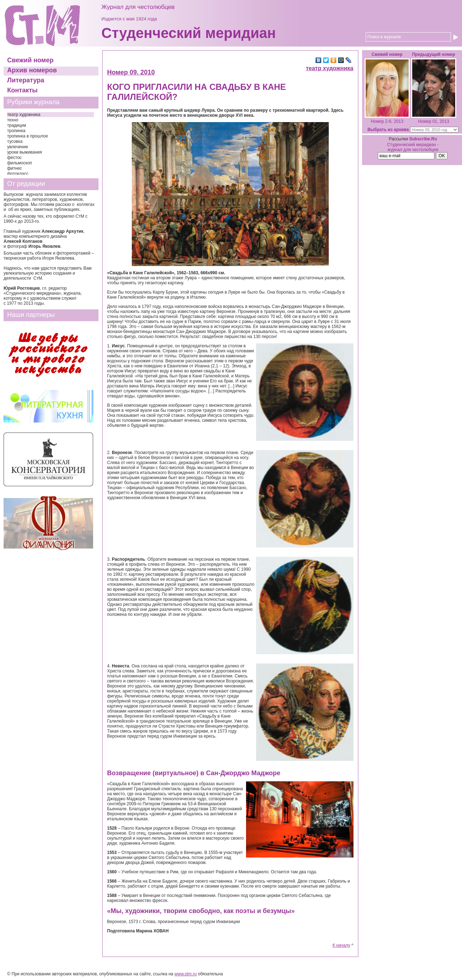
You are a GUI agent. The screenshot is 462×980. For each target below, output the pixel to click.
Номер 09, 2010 (131, 72)
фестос (15, 158)
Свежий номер (30, 60)
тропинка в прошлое (28, 136)
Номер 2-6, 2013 (387, 121)
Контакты (22, 90)
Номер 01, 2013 (434, 121)
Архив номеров (32, 70)
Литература (26, 80)
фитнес (15, 168)
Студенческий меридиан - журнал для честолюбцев (413, 147)
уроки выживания (25, 152)
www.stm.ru (186, 974)
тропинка (16, 131)
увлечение (18, 147)
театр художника (24, 115)
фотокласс (18, 174)
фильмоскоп (20, 163)
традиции (17, 125)
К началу (341, 945)
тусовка (15, 141)
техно (13, 120)
